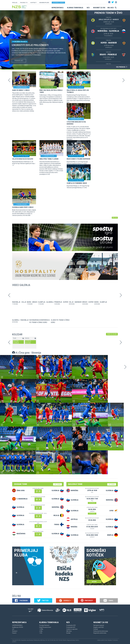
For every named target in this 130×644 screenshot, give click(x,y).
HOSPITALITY (33, 3)
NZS (88, 8)
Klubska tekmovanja (75, 8)
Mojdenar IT (110, 640)
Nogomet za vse (99, 8)
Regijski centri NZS (99, 627)
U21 (13, 629)
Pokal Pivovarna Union (45, 627)
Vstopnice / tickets (58, 2)
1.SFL (41, 633)
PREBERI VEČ (19, 61)
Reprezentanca (58, 8)
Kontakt (68, 633)
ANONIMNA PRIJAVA (44, 3)
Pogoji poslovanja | (71, 640)
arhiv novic (115, 218)
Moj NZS (111, 8)
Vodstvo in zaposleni (72, 629)
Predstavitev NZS (71, 625)
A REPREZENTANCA (17, 625)
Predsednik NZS (71, 627)
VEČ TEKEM (57, 484)
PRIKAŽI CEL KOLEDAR (112, 334)
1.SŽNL (41, 629)
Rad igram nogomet (99, 625)
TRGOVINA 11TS (24, 3)
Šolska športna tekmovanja (101, 631)
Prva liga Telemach (44, 625)
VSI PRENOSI (122, 67)
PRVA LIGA (15, 3)
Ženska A (15, 631)
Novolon (116, 640)
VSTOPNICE (92, 503)
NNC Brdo (69, 631)
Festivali (96, 629)
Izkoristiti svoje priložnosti (30, 45)
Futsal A (14, 633)
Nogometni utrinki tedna (100, 633)
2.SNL (41, 631)
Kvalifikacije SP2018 (18, 627)
